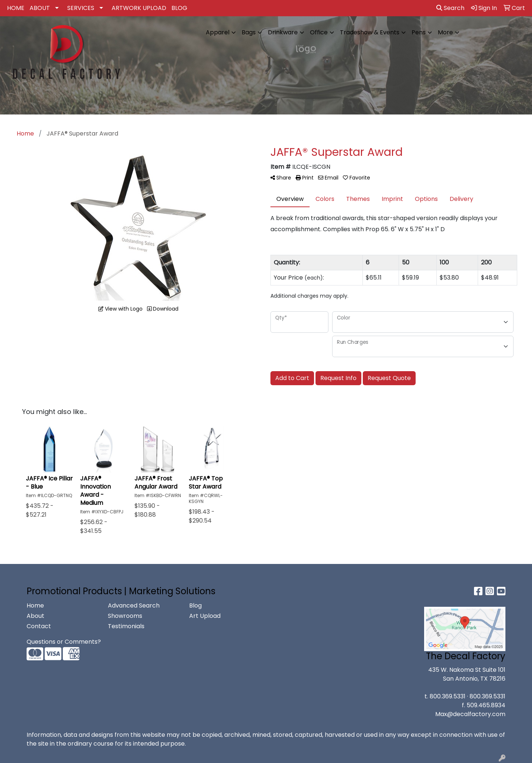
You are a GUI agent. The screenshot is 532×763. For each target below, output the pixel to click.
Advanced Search (134, 605)
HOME (16, 8)
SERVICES (81, 8)
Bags (249, 32)
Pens (419, 32)
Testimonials (126, 626)
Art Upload (205, 616)
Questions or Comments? (64, 642)
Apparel (218, 32)
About (35, 616)
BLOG (179, 8)
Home (35, 605)
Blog (195, 605)
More (445, 32)
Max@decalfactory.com (470, 714)
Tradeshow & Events (370, 32)
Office (319, 32)
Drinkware (283, 32)
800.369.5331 (448, 696)
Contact (39, 626)
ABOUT (40, 8)
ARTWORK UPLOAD (139, 8)
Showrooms (125, 616)
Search (450, 8)
